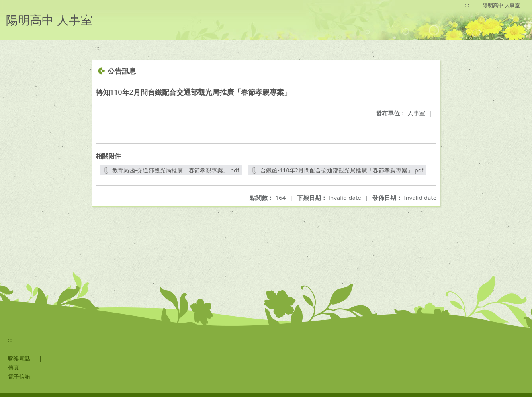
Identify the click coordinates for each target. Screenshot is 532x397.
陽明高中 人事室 (501, 5)
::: (467, 5)
